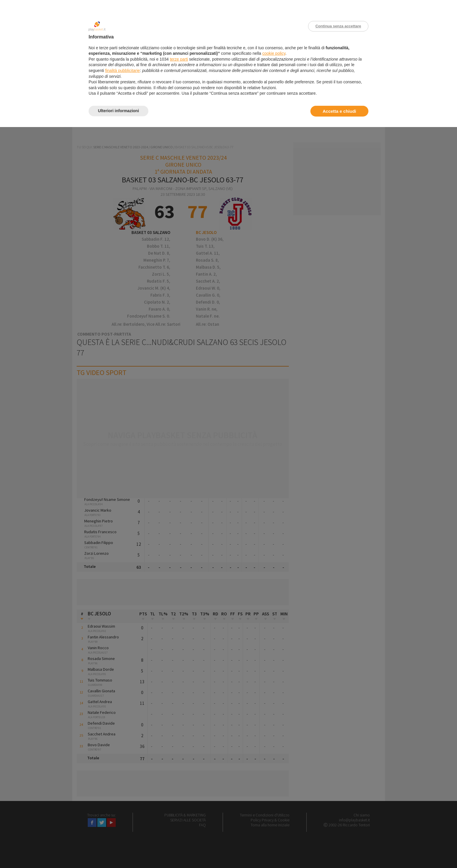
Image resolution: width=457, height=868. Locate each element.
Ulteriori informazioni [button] (118, 111)
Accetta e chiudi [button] (339, 111)
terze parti (179, 59)
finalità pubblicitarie (123, 71)
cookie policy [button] (274, 53)
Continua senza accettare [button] (338, 26)
